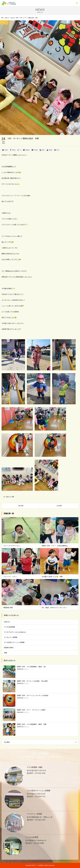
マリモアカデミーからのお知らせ (15, 632)
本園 (13, 497)
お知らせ (8, 497)
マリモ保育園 (40, 753)
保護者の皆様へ (9, 648)
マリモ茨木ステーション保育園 (14, 642)
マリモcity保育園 (9, 627)
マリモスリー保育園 (11, 637)
